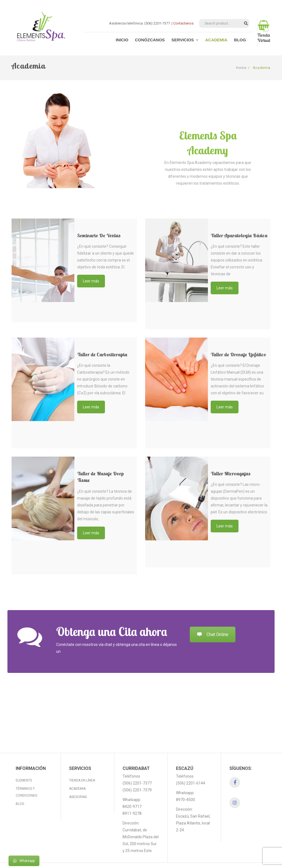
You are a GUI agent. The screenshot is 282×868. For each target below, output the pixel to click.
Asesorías (78, 783)
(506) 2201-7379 (137, 776)
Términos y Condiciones (26, 778)
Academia (77, 775)
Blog (20, 790)
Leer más (91, 281)
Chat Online (213, 634)
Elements (24, 767)
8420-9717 (132, 793)
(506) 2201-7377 (137, 769)
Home (241, 68)
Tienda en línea (82, 767)
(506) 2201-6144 (191, 769)
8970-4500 (185, 786)
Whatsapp (24, 861)
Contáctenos (183, 23)
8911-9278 (132, 800)
